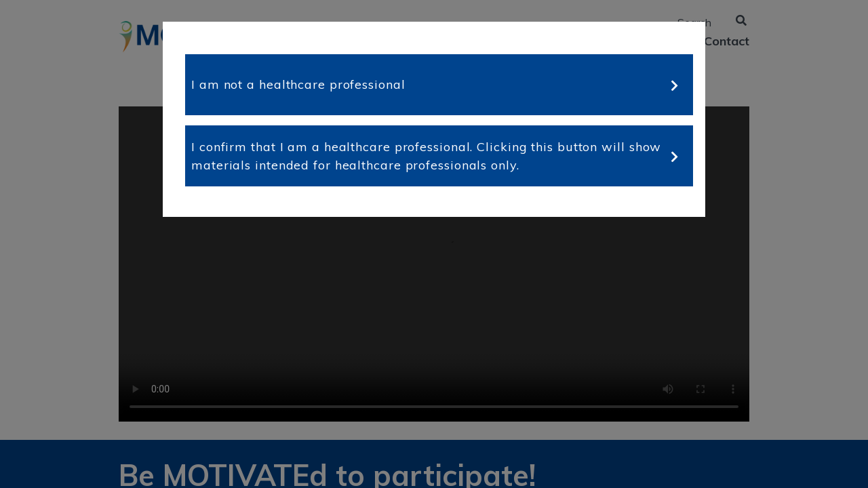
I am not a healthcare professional (298, 84)
